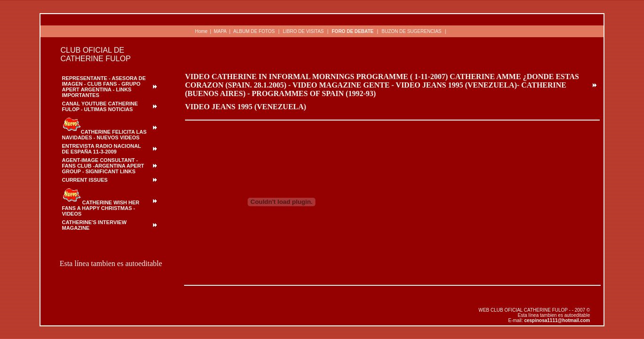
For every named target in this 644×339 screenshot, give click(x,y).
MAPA (220, 31)
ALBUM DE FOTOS (254, 31)
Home (201, 31)
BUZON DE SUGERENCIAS (411, 31)
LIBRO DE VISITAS (303, 31)
